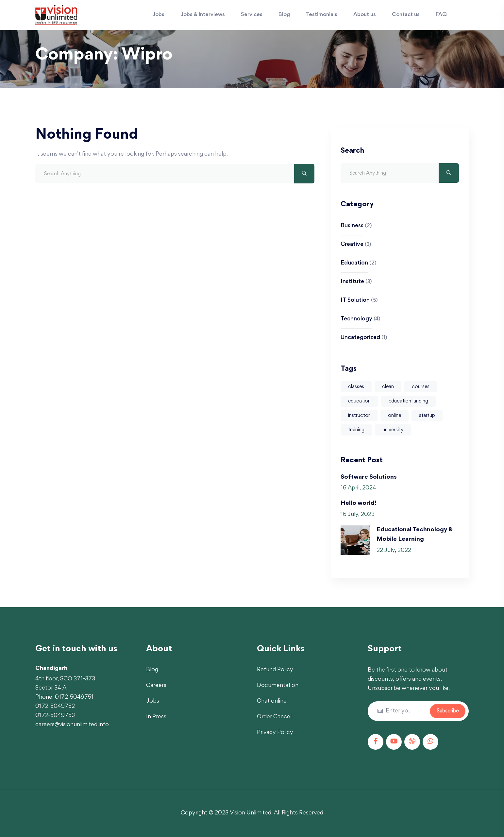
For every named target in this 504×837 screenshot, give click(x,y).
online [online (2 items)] (395, 416)
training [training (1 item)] (356, 430)
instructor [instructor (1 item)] (359, 416)
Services (252, 15)
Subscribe (448, 711)
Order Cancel (274, 717)
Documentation (278, 686)
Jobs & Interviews (203, 15)
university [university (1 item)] (393, 430)
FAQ (441, 15)
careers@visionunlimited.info (72, 725)
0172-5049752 (55, 707)
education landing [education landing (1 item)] (408, 401)
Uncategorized (360, 338)
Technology (356, 319)
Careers (156, 686)
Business (352, 226)
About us (365, 15)
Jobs (158, 15)
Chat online (272, 701)
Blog (284, 15)
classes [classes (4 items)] (356, 387)
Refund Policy (275, 670)
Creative (352, 245)
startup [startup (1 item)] (427, 416)
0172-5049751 (74, 697)
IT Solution (355, 300)
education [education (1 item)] (359, 401)
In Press (156, 717)
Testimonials (322, 15)
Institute (352, 282)
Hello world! (358, 503)
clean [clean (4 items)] (388, 387)
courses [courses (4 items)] (421, 387)
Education (354, 263)
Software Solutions (369, 477)
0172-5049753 (55, 716)
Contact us (406, 15)
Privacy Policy (275, 733)
